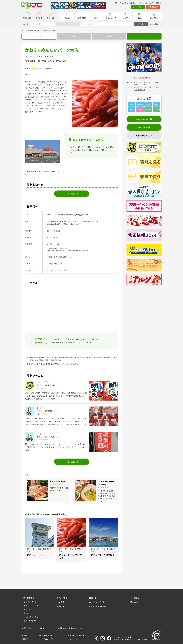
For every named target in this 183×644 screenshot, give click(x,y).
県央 (136, 78)
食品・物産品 (149, 87)
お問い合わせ (134, 602)
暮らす (125, 18)
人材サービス (26, 628)
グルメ (67, 18)
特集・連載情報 (28, 598)
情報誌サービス (45, 628)
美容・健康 (82, 18)
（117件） (48, 68)
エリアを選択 (36, 24)
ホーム (24, 31)
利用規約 (25, 639)
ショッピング (111, 18)
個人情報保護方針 (46, 635)
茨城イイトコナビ (30, 602)
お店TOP (51, 18)
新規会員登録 (142, 7)
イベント (39, 18)
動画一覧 (93, 598)
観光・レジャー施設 (146, 82)
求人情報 (154, 18)
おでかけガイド (30, 613)
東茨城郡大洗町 (145, 78)
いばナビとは (134, 598)
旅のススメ (28, 609)
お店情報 (60, 602)
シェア (28, 74)
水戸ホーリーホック (31, 606)
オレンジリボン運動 (31, 617)
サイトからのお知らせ (98, 606)
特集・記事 (27, 18)
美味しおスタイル (30, 621)
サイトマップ (73, 639)
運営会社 (25, 635)
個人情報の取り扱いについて (79, 635)
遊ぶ (96, 18)
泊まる (140, 18)
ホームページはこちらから (58, 270)
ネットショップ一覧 (97, 602)
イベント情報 (62, 598)
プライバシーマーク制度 (121, 637)
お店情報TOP (32, 31)
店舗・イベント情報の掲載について (71, 628)
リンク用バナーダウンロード (49, 639)
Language (156, 7)
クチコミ (144, 36)
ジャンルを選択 (89, 24)
